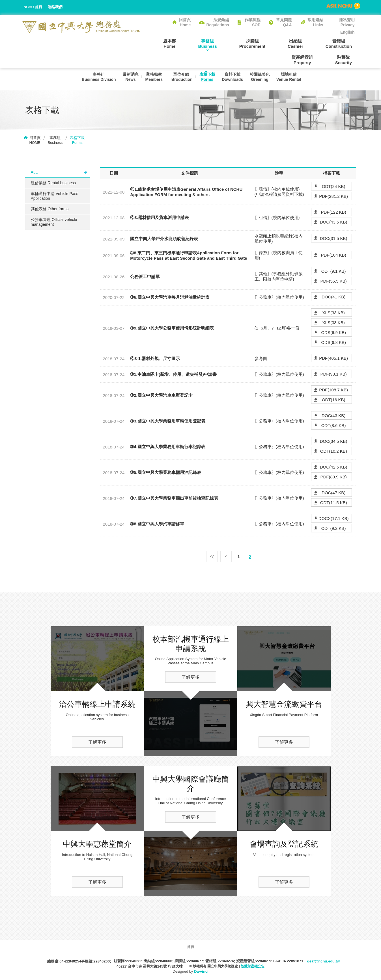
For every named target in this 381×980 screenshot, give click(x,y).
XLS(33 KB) (334, 314)
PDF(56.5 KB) (333, 282)
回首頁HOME (35, 141)
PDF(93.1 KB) (333, 375)
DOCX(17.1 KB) (334, 519)
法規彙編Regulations (218, 22)
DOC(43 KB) (333, 416)
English (347, 32)
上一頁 (226, 556)
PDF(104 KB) (334, 256)
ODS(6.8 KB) (333, 343)
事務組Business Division (94, 80)
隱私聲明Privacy (347, 22)
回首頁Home (185, 22)
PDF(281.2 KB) (333, 197)
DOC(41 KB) (333, 298)
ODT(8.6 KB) (334, 426)
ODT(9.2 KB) (334, 529)
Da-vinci (201, 972)
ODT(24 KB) (334, 187)
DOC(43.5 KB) (334, 223)
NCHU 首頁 (33, 7)
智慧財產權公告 (253, 967)
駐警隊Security (346, 60)
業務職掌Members (151, 80)
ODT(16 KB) (334, 401)
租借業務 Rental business (53, 184)
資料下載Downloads (233, 80)
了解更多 (97, 743)
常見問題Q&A (284, 22)
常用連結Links (315, 22)
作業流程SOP (253, 22)
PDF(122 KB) (334, 213)
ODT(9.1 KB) (334, 272)
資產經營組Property (344, 43)
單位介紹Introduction (179, 80)
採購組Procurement (228, 43)
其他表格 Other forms (50, 210)
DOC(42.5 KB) (334, 468)
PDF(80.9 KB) (333, 478)
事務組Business (188, 43)
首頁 (191, 948)
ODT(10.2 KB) (334, 452)
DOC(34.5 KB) (334, 442)
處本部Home (155, 43)
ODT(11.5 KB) (334, 503)
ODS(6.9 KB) (333, 333)
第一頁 (212, 556)
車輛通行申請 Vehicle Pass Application (55, 197)
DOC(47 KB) (333, 494)
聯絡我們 (56, 7)
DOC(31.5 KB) (334, 239)
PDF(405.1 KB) (333, 359)
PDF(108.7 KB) (333, 391)
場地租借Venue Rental (292, 80)
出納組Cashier (265, 43)
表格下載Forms (207, 80)
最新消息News (127, 80)
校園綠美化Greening (262, 80)
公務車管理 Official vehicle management (54, 223)
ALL (34, 173)
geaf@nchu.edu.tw (323, 962)
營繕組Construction (303, 43)
